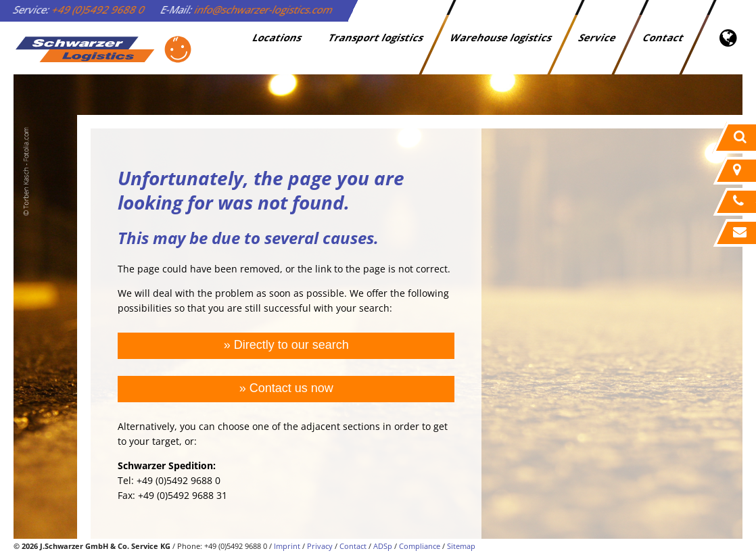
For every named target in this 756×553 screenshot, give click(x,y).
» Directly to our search (286, 345)
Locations (278, 37)
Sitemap (461, 546)
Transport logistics (376, 37)
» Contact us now (286, 388)
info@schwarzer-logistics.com (264, 9)
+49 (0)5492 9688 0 (99, 9)
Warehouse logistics (501, 37)
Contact (664, 37)
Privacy (320, 546)
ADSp (383, 546)
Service (598, 37)
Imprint (287, 546)
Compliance (420, 546)
